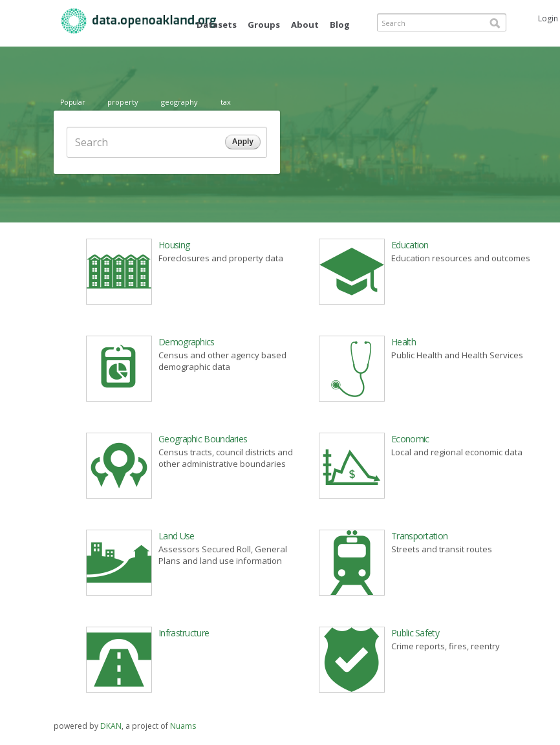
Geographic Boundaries (203, 439)
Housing (174, 245)
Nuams (183, 726)
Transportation (419, 536)
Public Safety (415, 633)
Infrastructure (184, 633)
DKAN (111, 726)
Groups (264, 25)
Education (410, 245)
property (123, 102)
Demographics (187, 342)
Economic (410, 439)
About (305, 25)
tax (226, 102)
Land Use (176, 536)
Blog (340, 25)
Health (404, 342)
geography (179, 102)
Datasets (217, 25)
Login (548, 18)
